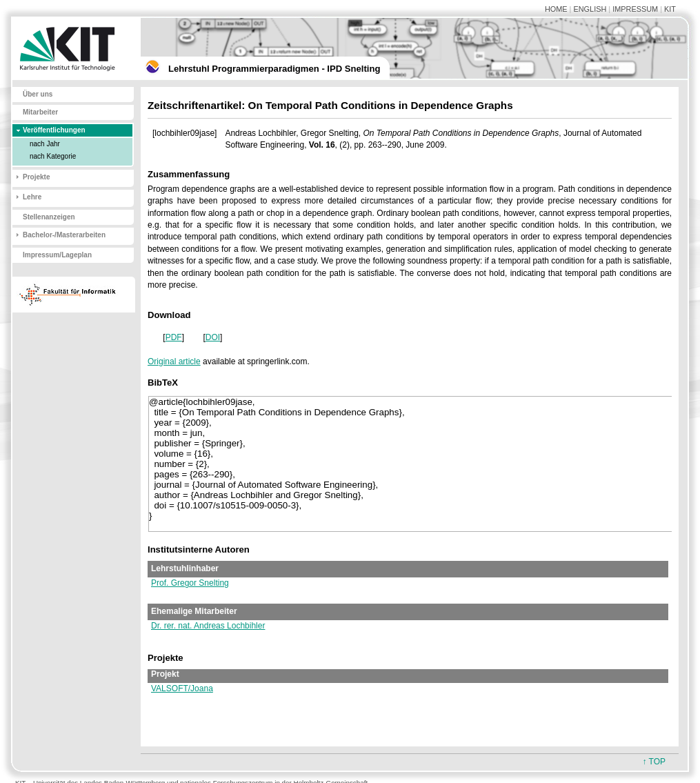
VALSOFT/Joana (182, 688)
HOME (556, 9)
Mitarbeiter (40, 112)
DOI (213, 337)
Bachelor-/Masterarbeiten (64, 235)
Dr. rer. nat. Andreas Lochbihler (208, 626)
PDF (174, 337)
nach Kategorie (53, 156)
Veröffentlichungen (54, 130)
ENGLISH (590, 9)
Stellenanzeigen (49, 217)
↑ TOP (654, 762)
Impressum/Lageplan (57, 255)
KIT (670, 9)
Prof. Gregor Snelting (190, 583)
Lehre (32, 197)
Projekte (36, 177)
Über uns (38, 94)
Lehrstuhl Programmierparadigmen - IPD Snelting (274, 69)
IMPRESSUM (635, 9)
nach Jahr (45, 144)
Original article (174, 361)
